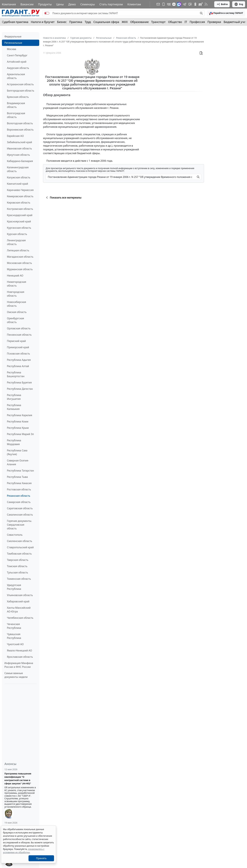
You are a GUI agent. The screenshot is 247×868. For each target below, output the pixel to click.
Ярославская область (20, 657)
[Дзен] (174, 4)
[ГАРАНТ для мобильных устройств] (164, 4)
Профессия (197, 22)
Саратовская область (20, 508)
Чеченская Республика (14, 626)
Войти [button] (222, 4)
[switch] (47, 13)
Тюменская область (19, 579)
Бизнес (62, 22)
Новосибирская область (16, 304)
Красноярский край (19, 221)
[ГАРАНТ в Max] (179, 4)
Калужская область (19, 177)
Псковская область (18, 354)
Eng (239, 4)
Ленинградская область (16, 242)
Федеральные (13, 36)
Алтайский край (17, 62)
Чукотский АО (15, 644)
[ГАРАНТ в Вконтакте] (169, 4)
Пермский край (16, 341)
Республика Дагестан (20, 389)
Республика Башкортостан (16, 374)
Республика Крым (18, 428)
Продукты (45, 4)
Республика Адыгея (19, 360)
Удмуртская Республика (14, 587)
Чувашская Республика (14, 636)
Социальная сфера (106, 22)
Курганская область (19, 228)
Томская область (17, 566)
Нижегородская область (17, 284)
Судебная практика (15, 22)
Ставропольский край (20, 547)
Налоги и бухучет (43, 22)
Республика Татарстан (20, 471)
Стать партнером (111, 4)
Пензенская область (19, 335)
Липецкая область (18, 250)
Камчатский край (17, 184)
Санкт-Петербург (17, 55)
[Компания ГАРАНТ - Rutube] (201, 4)
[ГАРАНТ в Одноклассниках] (195, 4)
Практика (76, 22)
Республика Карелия (20, 415)
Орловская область (19, 328)
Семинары (88, 4)
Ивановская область (19, 148)
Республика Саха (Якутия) (17, 452)
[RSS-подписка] (206, 4)
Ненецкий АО (15, 276)
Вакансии (27, 4)
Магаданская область (20, 257)
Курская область (17, 234)
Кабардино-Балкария (20, 161)
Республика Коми (18, 421)
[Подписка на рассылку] (158, 4)
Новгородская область (16, 294)
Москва (11, 49)
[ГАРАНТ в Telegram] (185, 4)
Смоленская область (20, 541)
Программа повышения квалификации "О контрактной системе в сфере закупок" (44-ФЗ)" (18, 779)
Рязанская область (19, 496)
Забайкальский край (19, 142)
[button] (226, 13)
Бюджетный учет (235, 22)
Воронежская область (20, 130)
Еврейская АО (15, 136)
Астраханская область (20, 84)
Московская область (19, 263)
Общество (175, 22)
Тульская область (17, 572)
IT (186, 22)
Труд (88, 22)
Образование (139, 22)
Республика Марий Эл (20, 434)
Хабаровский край (18, 601)
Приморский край (18, 347)
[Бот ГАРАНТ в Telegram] (190, 4)
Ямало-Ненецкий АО (19, 650)
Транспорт (158, 22)
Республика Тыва (17, 477)
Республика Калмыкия (14, 407)
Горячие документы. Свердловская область (19, 525)
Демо (72, 4)
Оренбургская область (16, 320)
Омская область (17, 312)
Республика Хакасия (19, 483)
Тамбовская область (19, 554)
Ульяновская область (20, 595)
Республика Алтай (18, 366)
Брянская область (18, 97)
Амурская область (18, 68)
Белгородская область (21, 91)
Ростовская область (19, 489)
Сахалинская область (20, 515)
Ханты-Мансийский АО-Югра (19, 610)
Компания (9, 4)
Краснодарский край (20, 215)
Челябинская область (20, 618)
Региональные (13, 43)
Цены (60, 4)
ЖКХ (125, 22)
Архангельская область (16, 76)
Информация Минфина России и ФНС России (19, 665)
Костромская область (20, 209)
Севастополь (15, 535)
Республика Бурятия (19, 382)
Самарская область (19, 502)
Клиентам (134, 4)
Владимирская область (16, 105)
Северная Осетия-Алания (18, 462)
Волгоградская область (16, 115)
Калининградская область (18, 169)
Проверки (214, 22)
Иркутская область (18, 155)
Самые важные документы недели (16, 675)
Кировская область (19, 203)
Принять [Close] (41, 858)
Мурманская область (20, 269)
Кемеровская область (20, 196)
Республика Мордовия (14, 442)
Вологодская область (20, 123)
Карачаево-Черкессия (20, 190)
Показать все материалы (63, 198)
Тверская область (18, 560)
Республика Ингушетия (14, 397)
